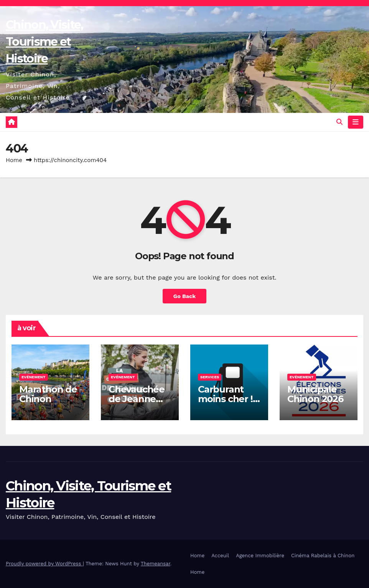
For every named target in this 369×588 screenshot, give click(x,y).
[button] (339, 122)
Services (210, 377)
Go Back (184, 296)
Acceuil (220, 556)
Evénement (34, 377)
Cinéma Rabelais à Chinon (323, 556)
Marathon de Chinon (48, 394)
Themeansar (156, 564)
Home (14, 160)
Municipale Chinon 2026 (315, 394)
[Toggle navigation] (356, 122)
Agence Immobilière (260, 556)
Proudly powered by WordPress (44, 564)
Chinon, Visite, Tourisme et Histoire (44, 42)
